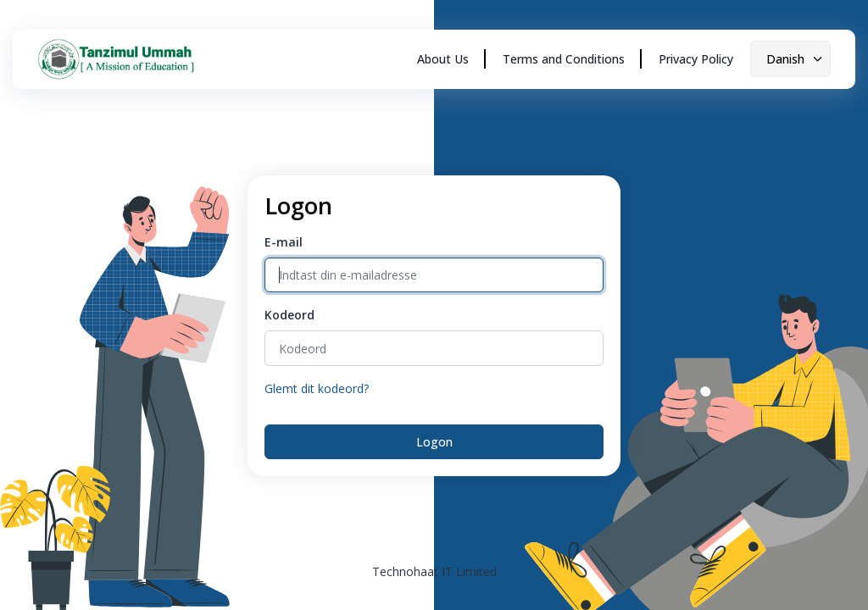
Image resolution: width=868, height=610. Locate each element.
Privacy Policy (696, 59)
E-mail (284, 242)
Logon (434, 442)
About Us (443, 59)
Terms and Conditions (564, 59)
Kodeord (289, 315)
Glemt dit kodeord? (317, 388)
